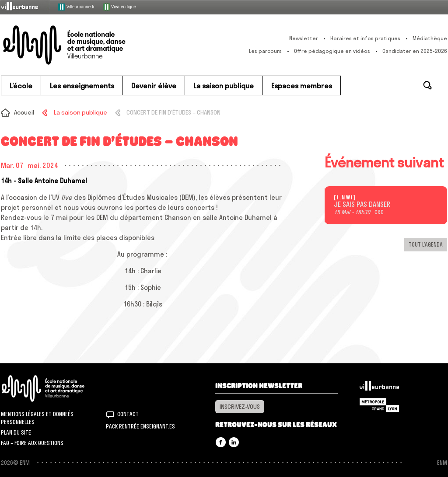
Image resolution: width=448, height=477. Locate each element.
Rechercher (427, 85)
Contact (128, 414)
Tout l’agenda (426, 244)
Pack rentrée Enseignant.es (140, 426)
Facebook (221, 442)
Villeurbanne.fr (76, 7)
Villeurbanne (379, 388)
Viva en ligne (119, 7)
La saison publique (80, 112)
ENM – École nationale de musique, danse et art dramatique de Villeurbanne (82, 45)
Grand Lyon (379, 405)
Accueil (24, 112)
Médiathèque (430, 38)
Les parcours (265, 51)
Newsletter (304, 38)
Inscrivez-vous (240, 407)
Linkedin (234, 442)
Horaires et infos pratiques (365, 38)
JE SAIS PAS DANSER (362, 205)
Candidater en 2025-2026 (415, 51)
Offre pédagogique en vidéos (332, 51)
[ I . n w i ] (345, 198)
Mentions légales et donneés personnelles (37, 418)
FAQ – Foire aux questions (32, 443)
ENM (54, 388)
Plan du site (16, 432)
